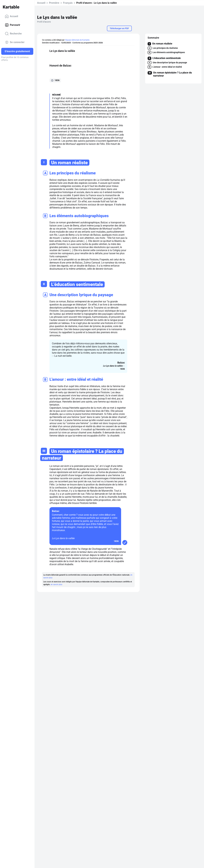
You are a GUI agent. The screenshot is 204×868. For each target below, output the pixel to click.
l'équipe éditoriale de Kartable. (77, 40)
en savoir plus (56, 584)
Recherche (13, 34)
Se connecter (15, 42)
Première (54, 3)
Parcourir (13, 25)
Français (68, 3)
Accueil (11, 16)
